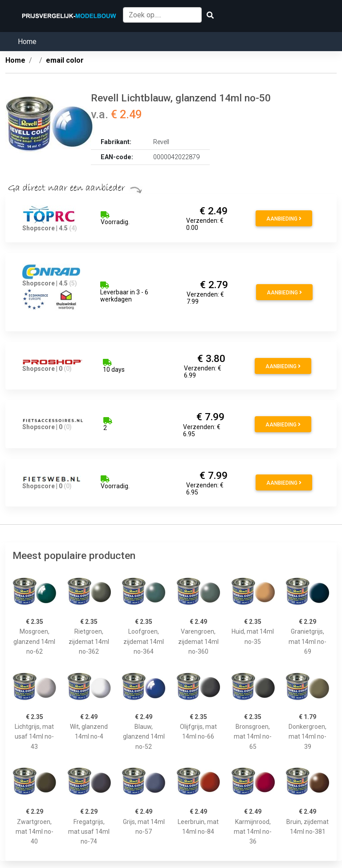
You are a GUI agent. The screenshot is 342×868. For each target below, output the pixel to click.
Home (27, 42)
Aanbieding (284, 219)
